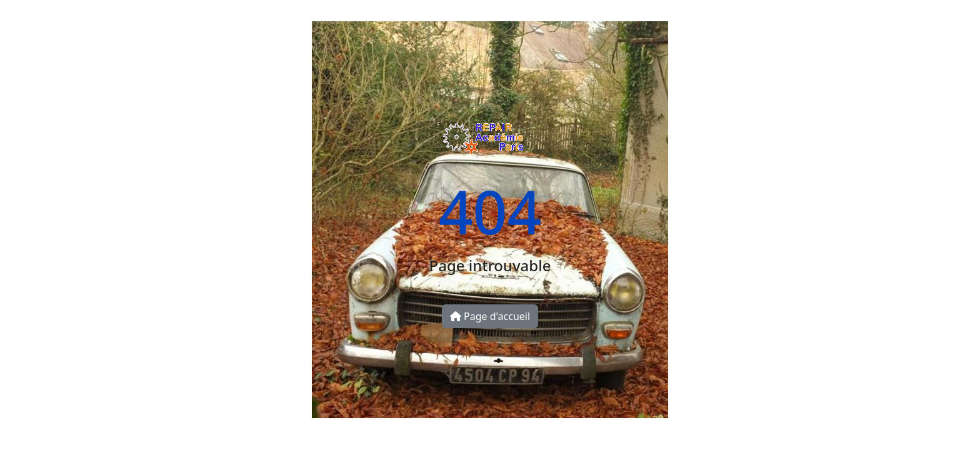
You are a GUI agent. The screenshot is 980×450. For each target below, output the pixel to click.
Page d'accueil (490, 316)
